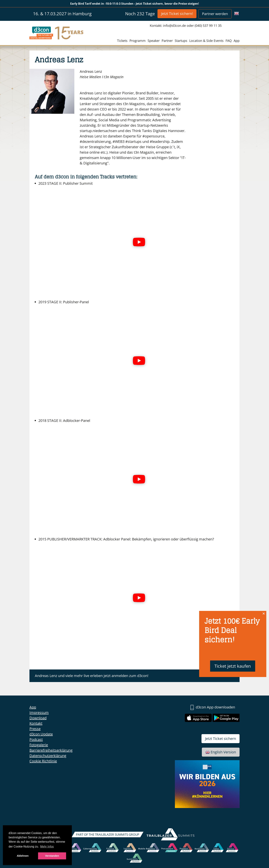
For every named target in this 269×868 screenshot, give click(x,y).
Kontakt (36, 723)
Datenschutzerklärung (48, 756)
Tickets (122, 41)
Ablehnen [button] (23, 856)
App (237, 41)
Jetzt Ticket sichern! (177, 14)
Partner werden (215, 14)
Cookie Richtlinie (43, 761)
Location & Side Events (206, 41)
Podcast (36, 739)
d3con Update (41, 734)
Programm (138, 41)
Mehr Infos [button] (47, 847)
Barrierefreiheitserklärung (51, 750)
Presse (35, 729)
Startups (181, 41)
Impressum (39, 712)
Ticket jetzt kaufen (233, 666)
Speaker (154, 41)
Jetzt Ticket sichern (221, 739)
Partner (167, 41)
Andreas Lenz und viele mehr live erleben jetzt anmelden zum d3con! (92, 676)
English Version (221, 752)
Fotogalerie (39, 745)
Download (38, 718)
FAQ (229, 41)
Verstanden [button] (52, 856)
